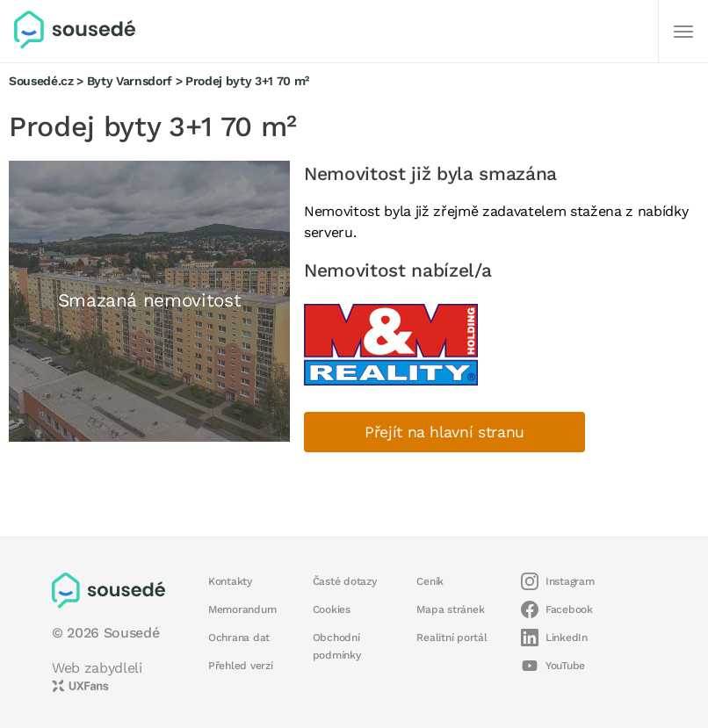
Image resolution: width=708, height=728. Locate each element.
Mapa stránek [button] (450, 609)
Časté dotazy (345, 581)
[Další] (683, 32)
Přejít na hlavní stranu (444, 432)
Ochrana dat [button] (239, 638)
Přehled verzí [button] (241, 666)
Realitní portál (452, 638)
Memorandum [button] (242, 609)
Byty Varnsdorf (130, 81)
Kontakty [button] (230, 581)
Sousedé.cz (41, 81)
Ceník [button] (430, 581)
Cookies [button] (332, 609)
